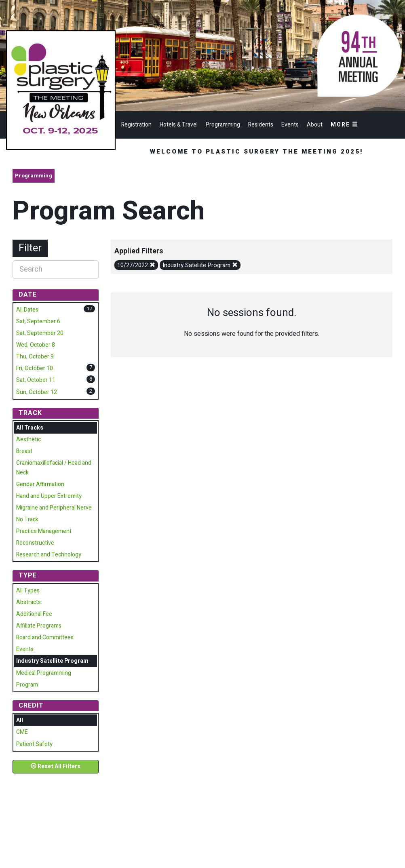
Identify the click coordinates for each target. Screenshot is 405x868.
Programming (223, 125)
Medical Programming (44, 673)
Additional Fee (34, 614)
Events (290, 125)
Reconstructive (35, 543)
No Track (27, 519)
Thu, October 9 (35, 357)
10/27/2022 (136, 265)
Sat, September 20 (40, 333)
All (20, 720)
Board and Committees (45, 637)
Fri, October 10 (35, 368)
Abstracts (28, 602)
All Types (28, 591)
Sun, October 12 (37, 392)
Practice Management (44, 531)
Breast (24, 451)
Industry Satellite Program (200, 265)
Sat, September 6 (38, 321)
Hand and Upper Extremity (49, 496)
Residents (261, 125)
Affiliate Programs (39, 626)
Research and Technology (49, 555)
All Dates (27, 310)
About (315, 125)
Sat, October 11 (36, 380)
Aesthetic (28, 439)
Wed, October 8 (36, 345)
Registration (136, 125)
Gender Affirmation (40, 484)
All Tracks (30, 428)
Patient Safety (34, 744)
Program (27, 685)
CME (22, 732)
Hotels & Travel (179, 125)
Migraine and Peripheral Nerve (54, 508)
